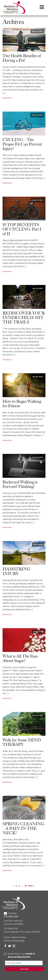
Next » (31, 886)
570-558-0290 (11, 917)
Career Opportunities (15, 937)
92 (26, 886)
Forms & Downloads (14, 941)
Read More (7, 98)
